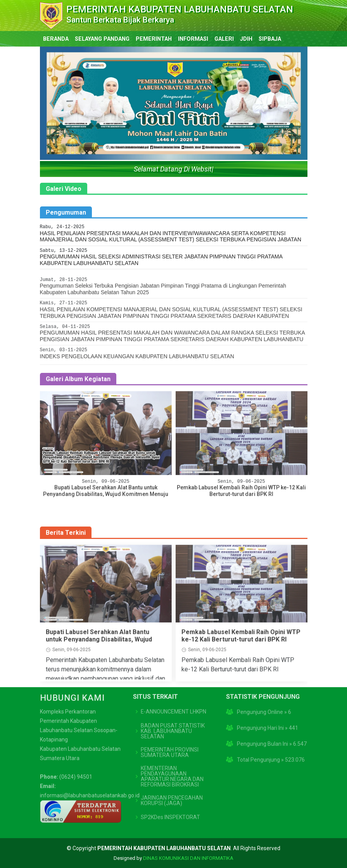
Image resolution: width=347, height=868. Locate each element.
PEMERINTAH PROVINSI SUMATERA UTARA (170, 722)
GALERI (224, 39)
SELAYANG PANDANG (102, 39)
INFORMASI (193, 39)
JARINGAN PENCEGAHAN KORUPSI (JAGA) (172, 770)
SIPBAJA (270, 39)
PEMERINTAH (154, 39)
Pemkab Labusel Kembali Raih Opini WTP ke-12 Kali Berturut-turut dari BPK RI (241, 666)
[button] (60, 103)
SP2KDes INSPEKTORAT (170, 787)
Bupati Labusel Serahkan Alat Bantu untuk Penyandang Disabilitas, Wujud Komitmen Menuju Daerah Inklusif (99, 670)
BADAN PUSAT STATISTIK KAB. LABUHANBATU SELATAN (173, 700)
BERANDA (56, 39)
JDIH (246, 39)
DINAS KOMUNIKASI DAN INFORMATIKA (188, 858)
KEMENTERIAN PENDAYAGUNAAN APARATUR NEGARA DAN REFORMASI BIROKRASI (172, 746)
